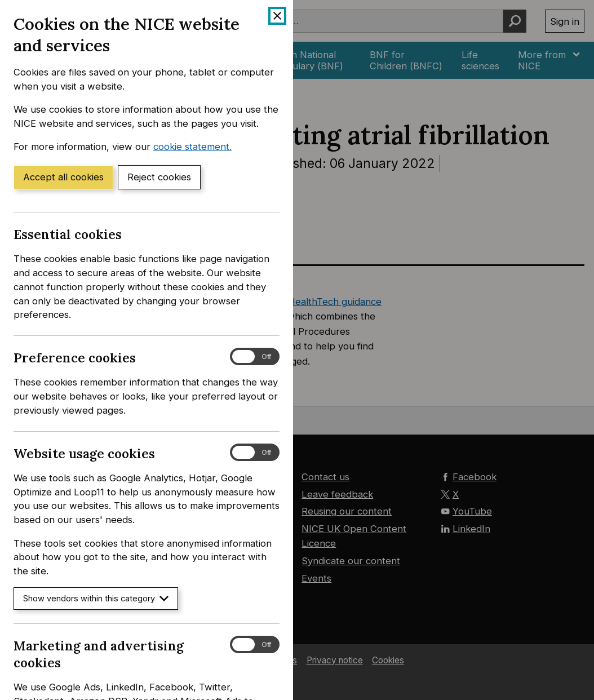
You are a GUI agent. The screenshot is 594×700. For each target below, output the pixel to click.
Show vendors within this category (96, 598)
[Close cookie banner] (277, 16)
